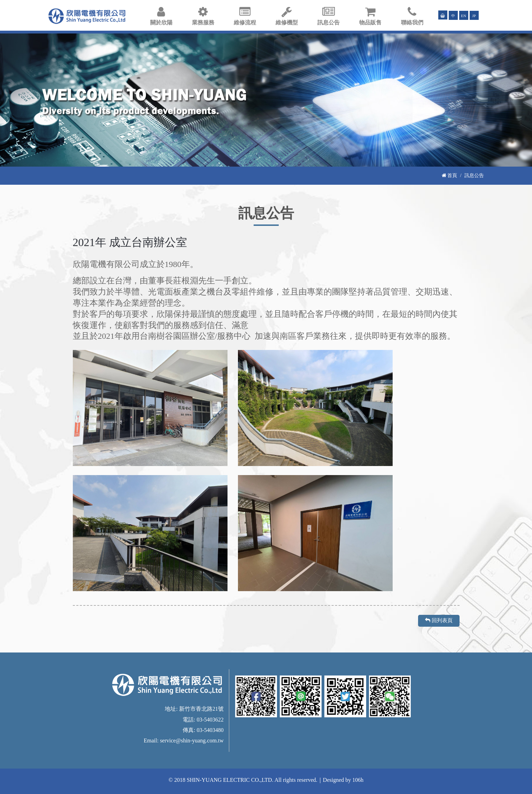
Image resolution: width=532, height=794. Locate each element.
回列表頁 (439, 620)
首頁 (450, 175)
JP (474, 16)
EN (464, 16)
